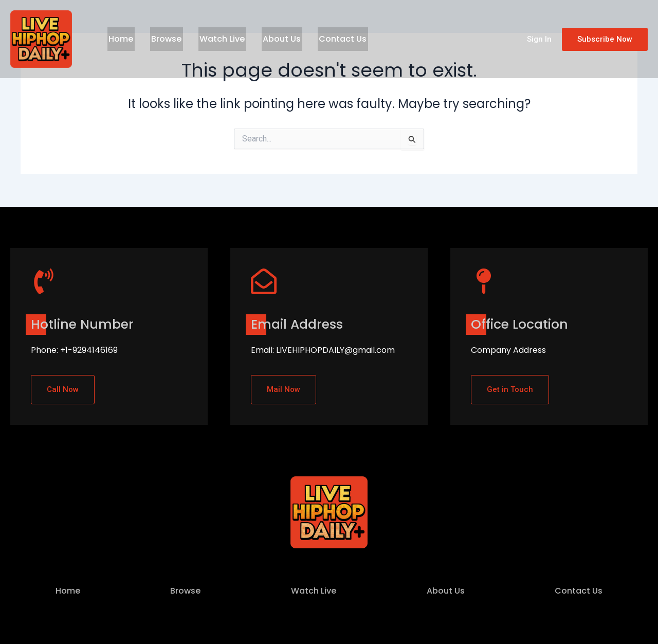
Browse (163, 39)
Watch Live (216, 39)
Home (120, 39)
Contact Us (331, 39)
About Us (273, 39)
